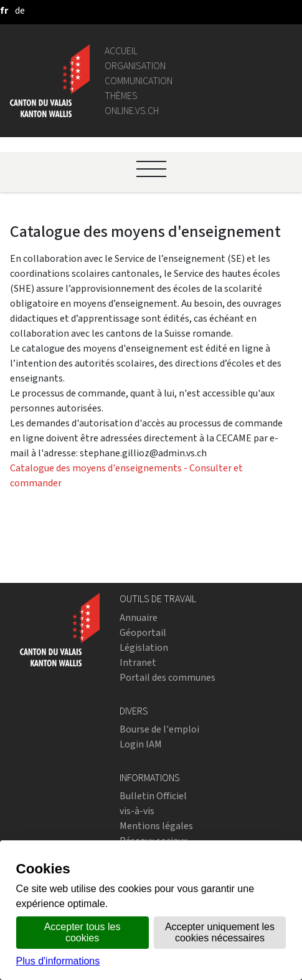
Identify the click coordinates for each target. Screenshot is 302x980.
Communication (139, 81)
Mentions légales (156, 826)
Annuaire (139, 617)
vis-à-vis (137, 811)
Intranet (138, 662)
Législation (144, 647)
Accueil (121, 51)
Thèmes (121, 96)
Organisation (135, 66)
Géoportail (143, 632)
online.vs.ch (132, 111)
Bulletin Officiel (153, 796)
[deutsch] (20, 10)
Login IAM (141, 744)
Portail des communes (168, 677)
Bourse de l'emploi (159, 729)
